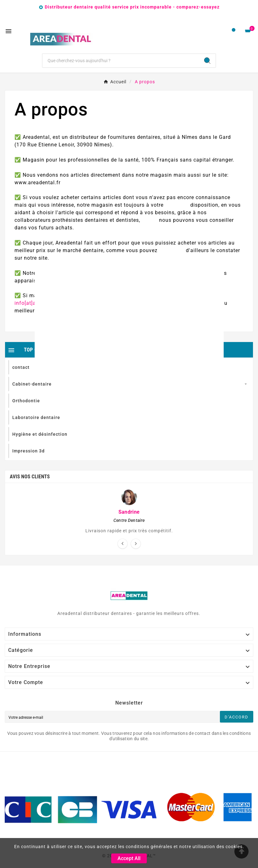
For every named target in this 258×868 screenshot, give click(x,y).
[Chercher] (121, 61)
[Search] (207, 61)
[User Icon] (234, 31)
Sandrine (129, 512)
